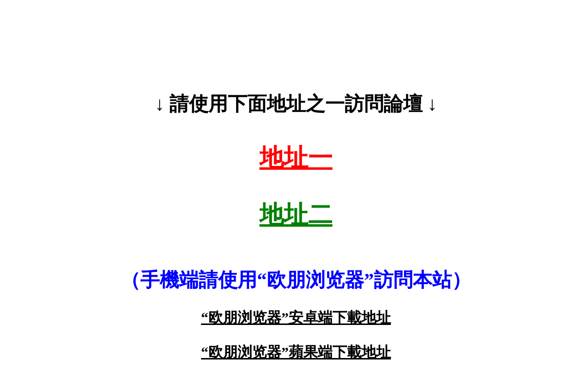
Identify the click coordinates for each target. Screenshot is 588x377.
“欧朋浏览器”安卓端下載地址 (296, 317)
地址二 (296, 215)
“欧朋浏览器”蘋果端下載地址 (296, 352)
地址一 (296, 158)
